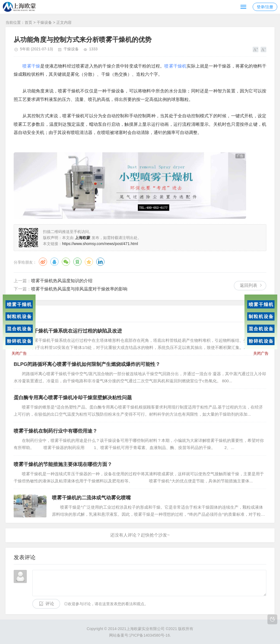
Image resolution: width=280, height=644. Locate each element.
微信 (66, 262)
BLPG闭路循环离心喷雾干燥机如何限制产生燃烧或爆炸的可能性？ (87, 364)
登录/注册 (265, 7)
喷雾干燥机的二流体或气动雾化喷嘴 (91, 498)
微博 (43, 262)
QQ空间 (89, 262)
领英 (100, 262)
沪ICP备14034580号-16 (150, 635)
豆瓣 (77, 262)
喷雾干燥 (31, 66)
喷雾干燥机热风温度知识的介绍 (62, 281)
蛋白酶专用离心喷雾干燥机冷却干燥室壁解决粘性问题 (73, 398)
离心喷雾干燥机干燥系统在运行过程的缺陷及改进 (68, 331)
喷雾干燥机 (175, 66)
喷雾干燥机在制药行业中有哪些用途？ (56, 431)
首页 (28, 22)
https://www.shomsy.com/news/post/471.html (100, 244)
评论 (50, 604)
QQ (54, 262)
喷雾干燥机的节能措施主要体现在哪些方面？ (63, 464)
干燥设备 (44, 22)
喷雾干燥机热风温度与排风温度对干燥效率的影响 (79, 289)
